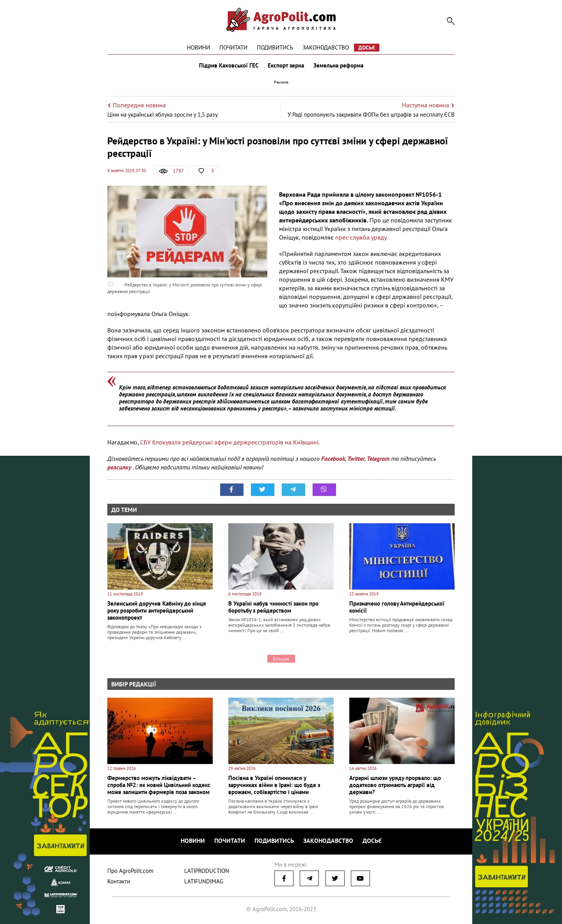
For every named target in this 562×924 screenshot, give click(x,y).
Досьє (367, 48)
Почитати (233, 47)
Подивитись (275, 47)
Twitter (356, 458)
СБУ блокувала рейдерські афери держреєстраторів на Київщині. (230, 442)
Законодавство (326, 47)
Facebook (333, 458)
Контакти (119, 881)
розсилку (120, 467)
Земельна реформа (338, 66)
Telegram (378, 458)
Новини (198, 47)
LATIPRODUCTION (207, 871)
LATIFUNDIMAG (204, 881)
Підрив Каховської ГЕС (229, 66)
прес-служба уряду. (361, 237)
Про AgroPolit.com (130, 871)
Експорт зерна (286, 66)
